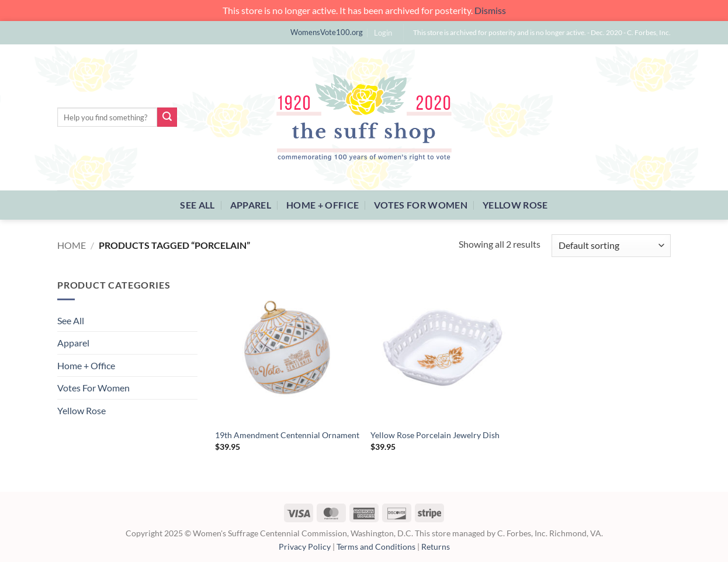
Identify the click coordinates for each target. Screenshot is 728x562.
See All (197, 205)
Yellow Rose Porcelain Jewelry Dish (435, 435)
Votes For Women (421, 205)
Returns (436, 547)
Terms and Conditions (376, 547)
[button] (383, 33)
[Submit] (167, 117)
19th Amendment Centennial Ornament (287, 435)
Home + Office (323, 205)
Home (72, 245)
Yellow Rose (515, 205)
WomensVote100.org (327, 32)
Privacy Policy (305, 547)
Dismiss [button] (490, 10)
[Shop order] (611, 246)
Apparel (251, 205)
